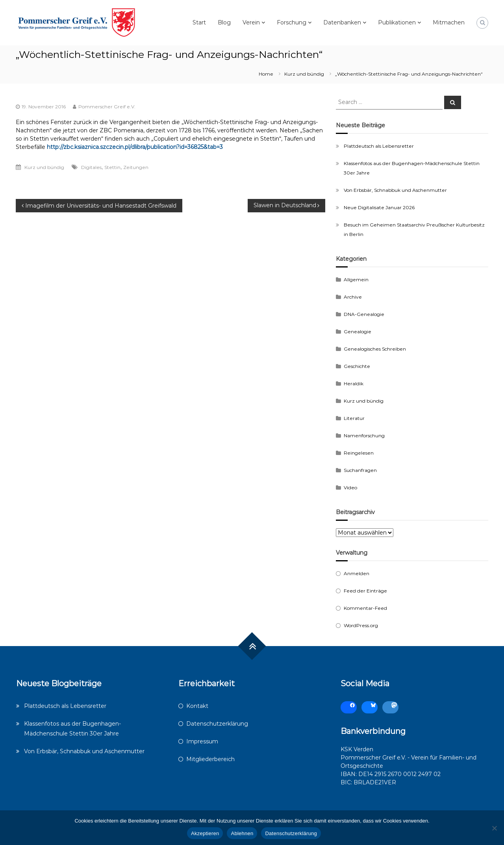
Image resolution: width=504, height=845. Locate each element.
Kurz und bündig (304, 74)
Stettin (112, 167)
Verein (251, 22)
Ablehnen (242, 833)
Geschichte (357, 366)
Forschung (292, 22)
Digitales (91, 167)
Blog (224, 22)
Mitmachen (449, 22)
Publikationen (397, 22)
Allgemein (356, 279)
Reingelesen (359, 453)
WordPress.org (361, 625)
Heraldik (354, 383)
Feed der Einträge (365, 591)
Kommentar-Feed (365, 608)
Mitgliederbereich (210, 759)
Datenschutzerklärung (217, 724)
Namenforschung (364, 435)
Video (350, 487)
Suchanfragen (360, 470)
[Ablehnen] (494, 828)
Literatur (354, 418)
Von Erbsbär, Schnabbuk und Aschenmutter (395, 190)
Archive (353, 297)
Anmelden (357, 573)
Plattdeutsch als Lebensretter (379, 146)
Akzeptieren (205, 833)
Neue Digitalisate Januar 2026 (379, 207)
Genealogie (358, 331)
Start (199, 22)
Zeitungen (136, 167)
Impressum (202, 741)
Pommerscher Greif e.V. (107, 107)
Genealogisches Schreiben (375, 349)
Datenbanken (342, 22)
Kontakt (197, 706)
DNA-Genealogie (364, 314)
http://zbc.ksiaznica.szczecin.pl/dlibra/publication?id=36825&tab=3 (135, 147)
